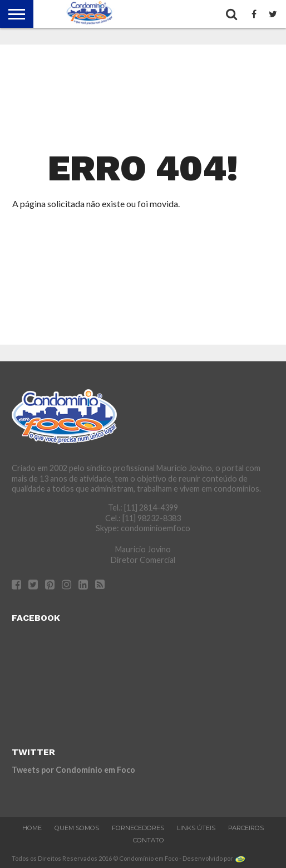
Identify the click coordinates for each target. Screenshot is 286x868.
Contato (149, 840)
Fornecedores (138, 828)
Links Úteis (196, 828)
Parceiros (246, 828)
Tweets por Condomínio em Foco (73, 770)
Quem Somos (77, 828)
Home (32, 828)
